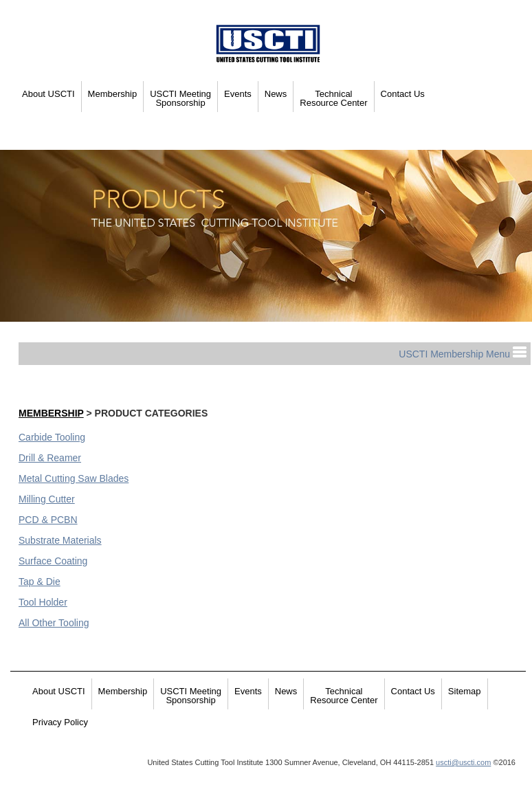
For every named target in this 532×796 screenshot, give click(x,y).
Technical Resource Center (333, 98)
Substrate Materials (60, 540)
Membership (113, 94)
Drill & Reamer (50, 458)
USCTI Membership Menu (463, 354)
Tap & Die (40, 582)
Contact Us (403, 94)
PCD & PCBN (48, 520)
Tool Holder (43, 602)
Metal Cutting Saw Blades (74, 478)
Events (238, 94)
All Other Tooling (54, 623)
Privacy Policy (60, 722)
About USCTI (48, 94)
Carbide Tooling (52, 437)
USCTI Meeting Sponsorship (180, 98)
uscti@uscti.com (463, 762)
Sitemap (465, 691)
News (276, 94)
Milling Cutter (47, 499)
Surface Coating (53, 561)
